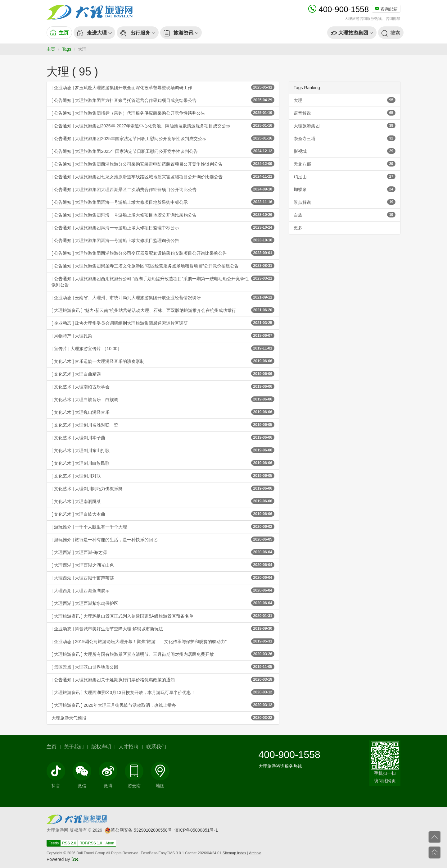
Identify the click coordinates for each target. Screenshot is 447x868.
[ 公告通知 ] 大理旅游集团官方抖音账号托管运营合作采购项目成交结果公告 (163, 100)
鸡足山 (345, 176)
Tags (67, 49)
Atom (110, 843)
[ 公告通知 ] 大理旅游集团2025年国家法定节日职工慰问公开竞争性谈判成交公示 (163, 138)
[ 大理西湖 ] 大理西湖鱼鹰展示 (163, 590)
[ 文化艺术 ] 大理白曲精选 (163, 374)
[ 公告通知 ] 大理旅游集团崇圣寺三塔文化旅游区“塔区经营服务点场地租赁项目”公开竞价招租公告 (163, 266)
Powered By (63, 859)
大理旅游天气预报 (163, 718)
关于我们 (74, 747)
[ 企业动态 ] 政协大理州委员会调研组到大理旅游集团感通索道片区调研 (163, 323)
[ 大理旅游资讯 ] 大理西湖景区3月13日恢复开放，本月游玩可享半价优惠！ (163, 692)
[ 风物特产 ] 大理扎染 (163, 336)
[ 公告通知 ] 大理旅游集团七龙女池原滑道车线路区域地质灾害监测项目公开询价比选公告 (163, 176)
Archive (255, 853)
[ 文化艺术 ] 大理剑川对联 (163, 476)
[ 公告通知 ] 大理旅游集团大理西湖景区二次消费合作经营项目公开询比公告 (163, 189)
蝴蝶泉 (345, 189)
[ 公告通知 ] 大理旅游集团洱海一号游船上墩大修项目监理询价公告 (163, 240)
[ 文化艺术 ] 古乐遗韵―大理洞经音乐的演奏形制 (163, 361)
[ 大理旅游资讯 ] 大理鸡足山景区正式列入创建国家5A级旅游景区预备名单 (163, 616)
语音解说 (345, 113)
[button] (94, 33)
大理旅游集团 (345, 126)
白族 (345, 215)
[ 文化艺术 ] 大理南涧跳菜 (163, 501)
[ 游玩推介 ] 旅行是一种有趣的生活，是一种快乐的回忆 (163, 539)
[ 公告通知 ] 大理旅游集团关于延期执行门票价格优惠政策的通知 (163, 679)
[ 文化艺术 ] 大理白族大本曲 (163, 514)
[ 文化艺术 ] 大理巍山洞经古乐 (163, 412)
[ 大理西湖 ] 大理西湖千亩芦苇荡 (163, 578)
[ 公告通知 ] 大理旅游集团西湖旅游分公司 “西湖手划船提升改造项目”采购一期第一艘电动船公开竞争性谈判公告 (163, 281)
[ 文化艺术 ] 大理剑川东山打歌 (163, 450)
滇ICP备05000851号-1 (196, 830)
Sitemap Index (234, 853)
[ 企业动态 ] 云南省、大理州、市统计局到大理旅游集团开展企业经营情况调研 (163, 297)
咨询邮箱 (386, 9)
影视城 (345, 151)
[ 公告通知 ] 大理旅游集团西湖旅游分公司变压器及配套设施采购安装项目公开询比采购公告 (163, 253)
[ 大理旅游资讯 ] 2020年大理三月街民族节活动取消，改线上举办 (163, 705)
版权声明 (101, 747)
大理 (345, 100)
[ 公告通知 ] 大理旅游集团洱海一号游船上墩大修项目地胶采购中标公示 (163, 202)
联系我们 (156, 747)
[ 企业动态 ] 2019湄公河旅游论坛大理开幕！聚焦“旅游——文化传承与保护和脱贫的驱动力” (163, 641)
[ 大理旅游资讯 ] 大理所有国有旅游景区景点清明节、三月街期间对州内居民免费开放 (163, 654)
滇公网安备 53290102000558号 (138, 830)
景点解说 (345, 202)
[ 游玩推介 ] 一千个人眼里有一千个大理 (163, 527)
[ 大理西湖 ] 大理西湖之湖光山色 (163, 565)
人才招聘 (129, 747)
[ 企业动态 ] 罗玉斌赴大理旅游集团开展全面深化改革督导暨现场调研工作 (163, 87)
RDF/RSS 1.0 (91, 843)
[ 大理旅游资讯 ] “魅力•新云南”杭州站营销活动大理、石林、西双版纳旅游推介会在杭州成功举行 (163, 310)
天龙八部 (345, 164)
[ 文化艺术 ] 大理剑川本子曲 (163, 437)
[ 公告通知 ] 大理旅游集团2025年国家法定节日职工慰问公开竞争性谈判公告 (163, 151)
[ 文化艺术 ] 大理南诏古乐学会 (163, 386)
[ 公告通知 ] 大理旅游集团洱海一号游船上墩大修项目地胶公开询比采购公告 (163, 215)
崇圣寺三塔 (345, 138)
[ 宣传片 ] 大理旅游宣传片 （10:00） (163, 348)
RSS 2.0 (69, 843)
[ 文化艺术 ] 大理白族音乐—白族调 (163, 399)
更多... (300, 228)
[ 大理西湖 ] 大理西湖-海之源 (163, 552)
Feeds (54, 843)
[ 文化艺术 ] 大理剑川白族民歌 (163, 463)
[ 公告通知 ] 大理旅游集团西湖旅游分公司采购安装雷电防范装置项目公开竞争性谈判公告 (163, 164)
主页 (51, 49)
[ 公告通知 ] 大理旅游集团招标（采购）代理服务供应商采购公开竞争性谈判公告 (163, 113)
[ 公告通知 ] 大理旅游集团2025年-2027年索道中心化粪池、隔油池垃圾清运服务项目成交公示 (163, 126)
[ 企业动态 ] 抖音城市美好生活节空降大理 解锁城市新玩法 (163, 628)
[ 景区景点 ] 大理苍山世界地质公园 (163, 667)
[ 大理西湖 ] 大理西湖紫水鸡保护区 (163, 603)
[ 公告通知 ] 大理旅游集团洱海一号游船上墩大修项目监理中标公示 (163, 227)
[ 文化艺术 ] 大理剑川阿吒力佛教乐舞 (163, 488)
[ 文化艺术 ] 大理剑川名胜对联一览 (163, 425)
